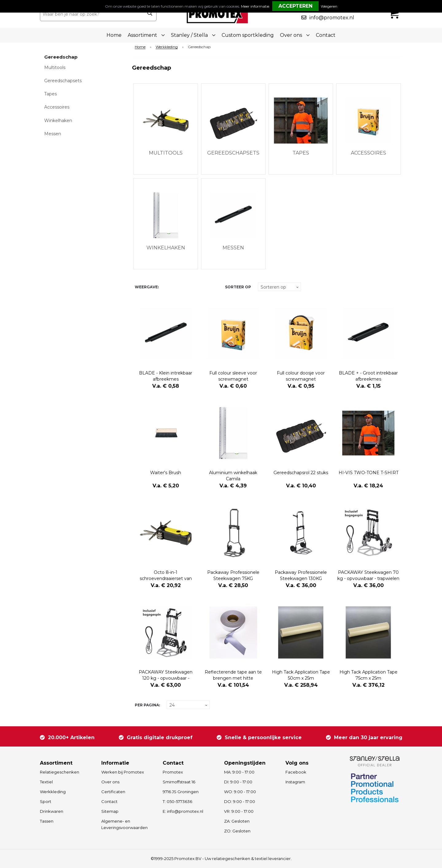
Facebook (296, 772)
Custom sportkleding (248, 35)
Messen (53, 134)
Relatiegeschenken (60, 772)
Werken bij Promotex (123, 772)
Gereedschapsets (63, 81)
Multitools (55, 67)
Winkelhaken (58, 121)
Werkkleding (167, 47)
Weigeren (329, 6)
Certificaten (113, 792)
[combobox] (92, 14)
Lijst (177, 287)
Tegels (166, 287)
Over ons (110, 782)
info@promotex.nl (332, 18)
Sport (46, 801)
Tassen (47, 821)
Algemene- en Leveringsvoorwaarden (124, 824)
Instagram (295, 782)
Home (114, 35)
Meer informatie (255, 6)
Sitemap (110, 811)
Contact (326, 35)
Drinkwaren (52, 811)
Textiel (46, 782)
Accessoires (57, 107)
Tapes (50, 94)
